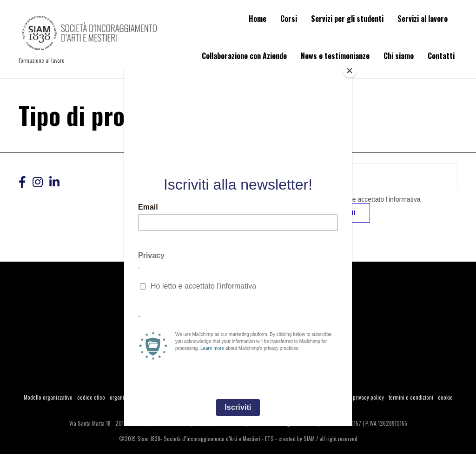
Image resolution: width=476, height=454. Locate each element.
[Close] (350, 71)
